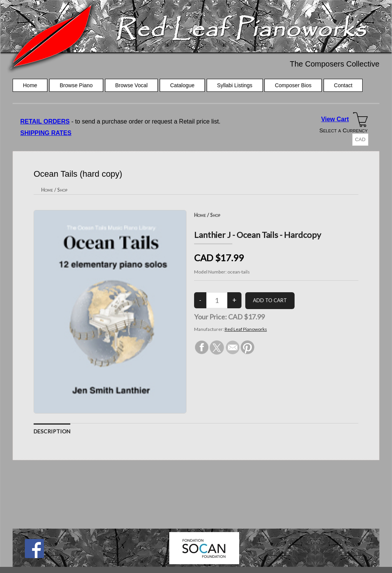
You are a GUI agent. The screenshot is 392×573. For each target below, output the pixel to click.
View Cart (335, 119)
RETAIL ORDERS (45, 121)
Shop (62, 190)
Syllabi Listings (235, 85)
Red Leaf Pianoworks (246, 329)
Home (30, 85)
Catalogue (182, 85)
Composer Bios (293, 85)
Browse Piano (76, 85)
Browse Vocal (132, 85)
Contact (343, 85)
